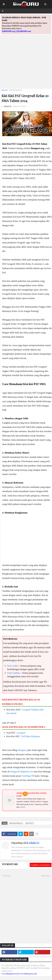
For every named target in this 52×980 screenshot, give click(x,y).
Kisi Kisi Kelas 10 (15, 90)
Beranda (5, 90)
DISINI (22, 807)
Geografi (26, 710)
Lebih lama (45, 876)
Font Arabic (13, 666)
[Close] (50, 17)
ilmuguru (22, 750)
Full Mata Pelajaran (31, 736)
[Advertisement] (26, 60)
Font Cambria (14, 673)
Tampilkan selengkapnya (41, 865)
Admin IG (34, 843)
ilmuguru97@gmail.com (22, 772)
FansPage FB (28, 776)
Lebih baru (7, 876)
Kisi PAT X (30, 823)
